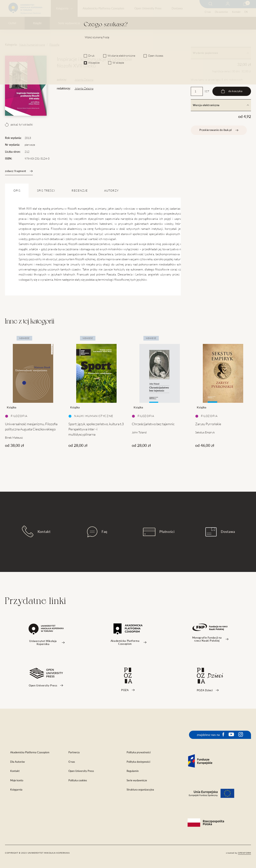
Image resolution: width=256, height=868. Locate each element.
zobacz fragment (19, 171)
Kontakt (236, 12)
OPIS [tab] (17, 191)
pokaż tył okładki (19, 125)
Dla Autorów (17, 762)
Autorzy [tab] (111, 191)
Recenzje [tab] (80, 191)
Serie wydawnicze (69, 23)
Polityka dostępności (138, 762)
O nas (208, 12)
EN (246, 12)
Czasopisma (104, 23)
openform (244, 853)
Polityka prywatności (139, 752)
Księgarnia (62, 8)
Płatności (159, 532)
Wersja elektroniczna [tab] (221, 105)
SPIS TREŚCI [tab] (46, 191)
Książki (37, 23)
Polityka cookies (78, 780)
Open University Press (148, 8)
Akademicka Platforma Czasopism (103, 8)
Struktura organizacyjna (140, 790)
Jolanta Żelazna (84, 80)
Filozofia (54, 45)
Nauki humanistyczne (32, 45)
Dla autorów (221, 12)
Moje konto (17, 780)
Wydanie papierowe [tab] (221, 53)
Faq (97, 532)
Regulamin (133, 771)
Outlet (12, 23)
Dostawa (177, 8)
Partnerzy (74, 752)
